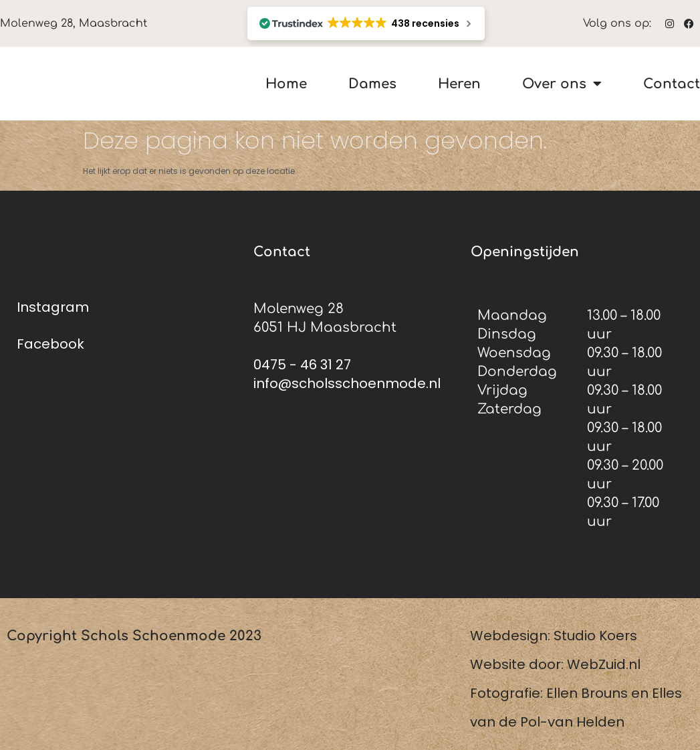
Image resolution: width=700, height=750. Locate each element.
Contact (672, 84)
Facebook (50, 344)
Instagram (53, 307)
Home (286, 84)
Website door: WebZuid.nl (555, 664)
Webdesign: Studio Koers (554, 636)
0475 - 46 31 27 (302, 365)
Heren (459, 84)
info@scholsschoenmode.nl (347, 383)
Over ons (562, 84)
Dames (372, 84)
